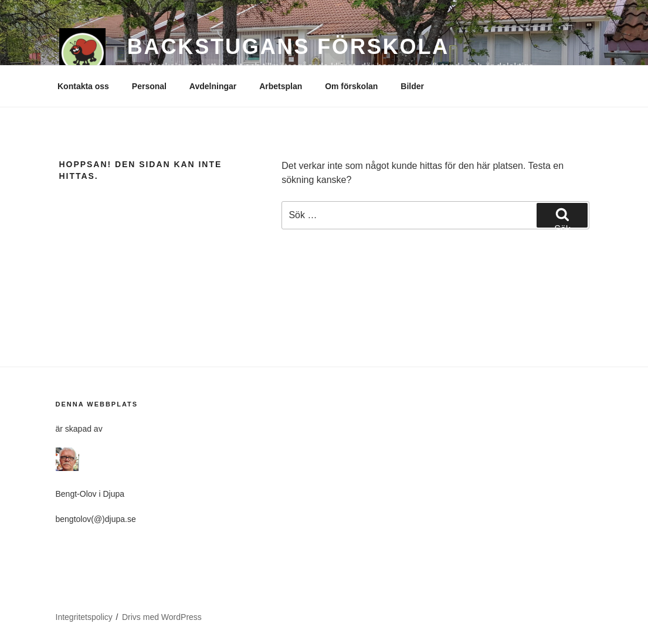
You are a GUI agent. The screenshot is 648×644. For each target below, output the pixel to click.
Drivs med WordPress (162, 617)
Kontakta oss (83, 86)
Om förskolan (351, 86)
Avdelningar (213, 86)
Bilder (412, 86)
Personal (149, 86)
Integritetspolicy (84, 617)
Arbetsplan (281, 86)
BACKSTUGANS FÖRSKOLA (289, 47)
